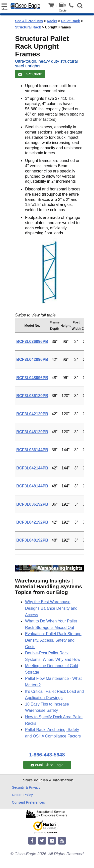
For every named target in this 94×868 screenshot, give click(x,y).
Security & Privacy (26, 787)
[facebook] (32, 841)
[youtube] (62, 841)
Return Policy (22, 795)
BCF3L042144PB (32, 468)
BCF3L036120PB (32, 396)
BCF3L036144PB (32, 450)
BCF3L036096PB (32, 342)
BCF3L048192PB (32, 540)
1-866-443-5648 (47, 755)
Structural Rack (28, 27)
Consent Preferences (29, 802)
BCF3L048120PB (32, 432)
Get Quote (30, 74)
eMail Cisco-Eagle (47, 765)
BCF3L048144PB (32, 486)
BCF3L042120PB (32, 414)
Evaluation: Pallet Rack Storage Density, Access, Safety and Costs (53, 640)
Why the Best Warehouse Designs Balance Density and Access (51, 608)
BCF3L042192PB (32, 522)
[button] (80, 6)
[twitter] (42, 841)
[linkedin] (52, 841)
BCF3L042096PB (32, 360)
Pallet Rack (71, 21)
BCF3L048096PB (32, 378)
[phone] (72, 6)
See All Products (29, 21)
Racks (52, 21)
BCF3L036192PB (32, 504)
